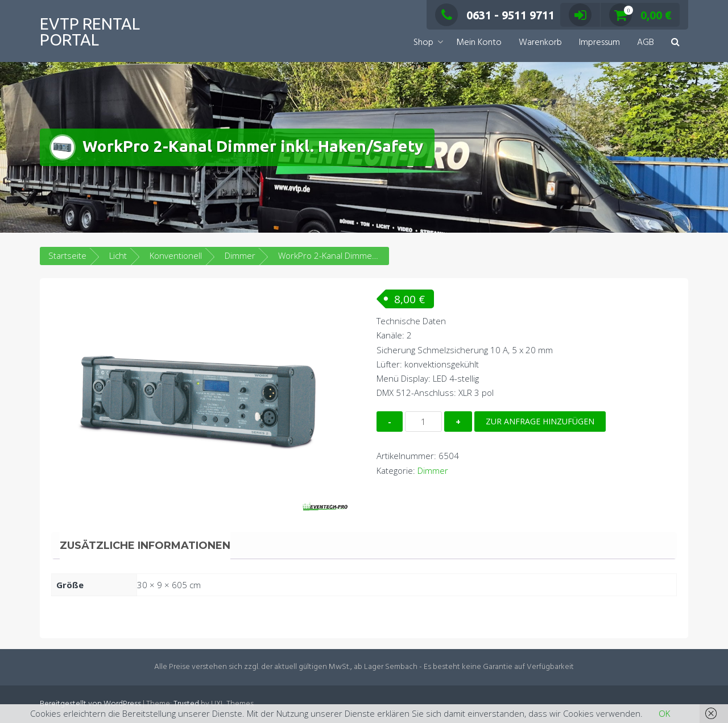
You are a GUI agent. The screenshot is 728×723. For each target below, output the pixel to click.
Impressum (599, 43)
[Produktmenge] (423, 422)
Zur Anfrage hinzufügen (540, 421)
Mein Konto (479, 43)
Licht (118, 255)
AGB (646, 43)
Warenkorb (540, 43)
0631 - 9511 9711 (495, 15)
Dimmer (240, 255)
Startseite (67, 255)
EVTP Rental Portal (90, 32)
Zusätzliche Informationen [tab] (145, 546)
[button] (675, 43)
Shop (423, 43)
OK (664, 713)
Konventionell (176, 255)
